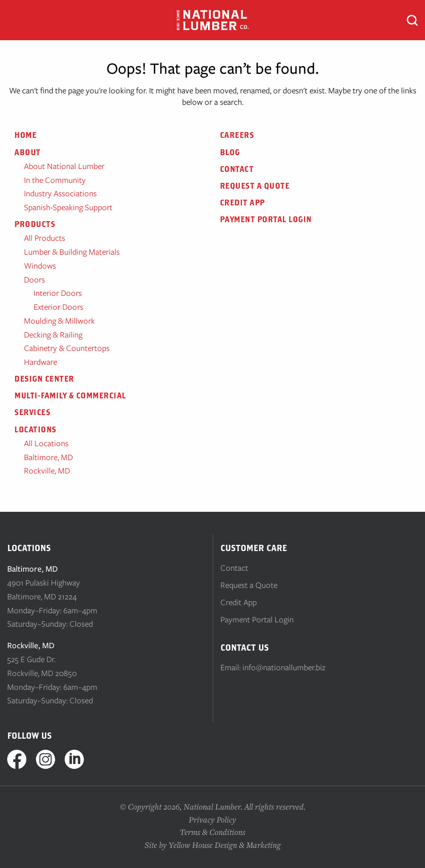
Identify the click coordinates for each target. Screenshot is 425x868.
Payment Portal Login (266, 219)
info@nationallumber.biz (284, 667)
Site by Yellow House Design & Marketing (213, 845)
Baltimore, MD (48, 457)
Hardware (40, 362)
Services (32, 412)
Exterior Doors (58, 307)
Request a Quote (255, 186)
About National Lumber (64, 166)
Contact (237, 169)
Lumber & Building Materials (72, 252)
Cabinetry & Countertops (67, 348)
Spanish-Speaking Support (68, 207)
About (28, 152)
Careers (237, 135)
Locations (35, 429)
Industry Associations (60, 193)
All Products (45, 238)
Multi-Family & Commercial (70, 395)
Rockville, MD (47, 471)
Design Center (44, 379)
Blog (230, 152)
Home (25, 135)
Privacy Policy (212, 819)
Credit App (242, 203)
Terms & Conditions (212, 832)
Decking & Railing (53, 335)
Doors (34, 280)
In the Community (55, 180)
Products (35, 224)
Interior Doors (58, 293)
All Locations (46, 443)
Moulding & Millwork (59, 321)
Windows (40, 266)
